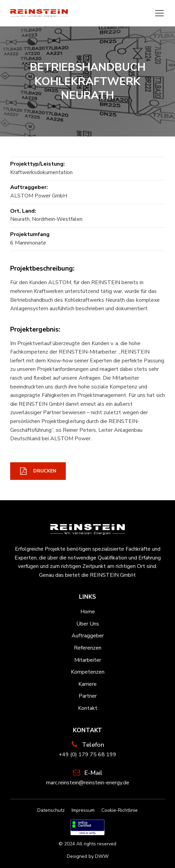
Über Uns (88, 624)
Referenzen (88, 648)
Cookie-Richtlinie (120, 810)
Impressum (83, 810)
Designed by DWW (88, 856)
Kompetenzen (88, 672)
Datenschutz (51, 810)
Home (88, 612)
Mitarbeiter (88, 660)
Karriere (87, 684)
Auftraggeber (88, 636)
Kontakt (88, 708)
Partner (88, 696)
